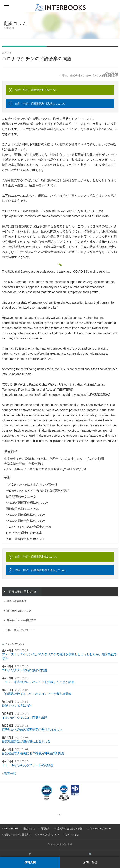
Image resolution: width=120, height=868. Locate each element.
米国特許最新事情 (16, 601)
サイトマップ (72, 835)
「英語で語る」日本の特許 (21, 592)
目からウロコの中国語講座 (21, 620)
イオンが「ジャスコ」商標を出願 (25, 718)
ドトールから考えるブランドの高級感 (28, 765)
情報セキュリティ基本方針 (17, 835)
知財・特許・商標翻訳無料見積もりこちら (40, 104)
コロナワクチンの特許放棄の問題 (25, 670)
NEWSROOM (11, 829)
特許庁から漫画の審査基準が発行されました (32, 730)
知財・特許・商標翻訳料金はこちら (36, 90)
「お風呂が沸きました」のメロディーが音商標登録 (37, 694)
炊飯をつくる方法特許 (17, 706)
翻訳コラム (29, 829)
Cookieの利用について (48, 835)
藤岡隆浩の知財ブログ (19, 611)
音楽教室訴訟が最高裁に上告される (26, 741)
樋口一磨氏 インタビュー (21, 630)
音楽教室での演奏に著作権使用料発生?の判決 (33, 753)
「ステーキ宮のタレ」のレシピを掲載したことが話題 (38, 682)
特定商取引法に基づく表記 (69, 829)
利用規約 (45, 829)
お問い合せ (90, 862)
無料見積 (30, 862)
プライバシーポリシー (99, 829)
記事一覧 (10, 774)
